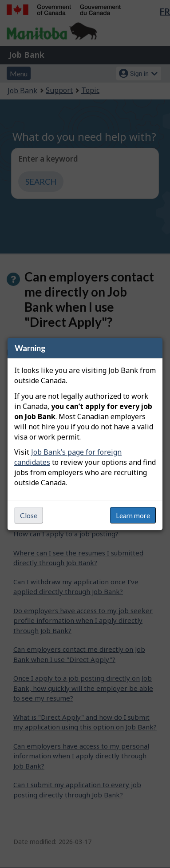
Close (29, 515)
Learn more (133, 515)
